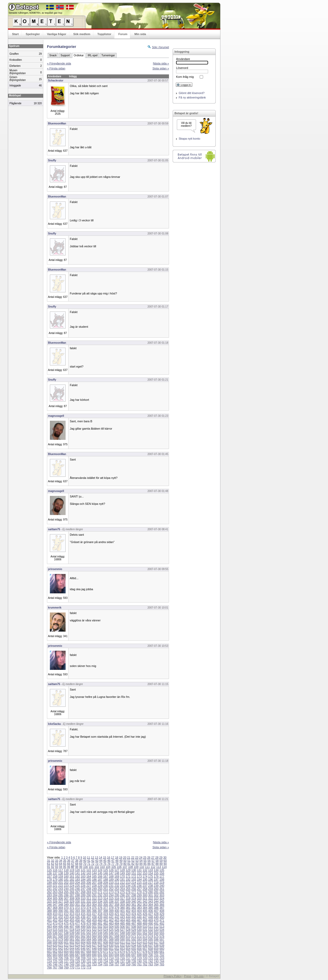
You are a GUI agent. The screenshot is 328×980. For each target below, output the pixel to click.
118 (66, 870)
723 (162, 958)
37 (73, 861)
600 (61, 942)
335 (105, 901)
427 (151, 914)
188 (105, 879)
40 (85, 861)
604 (83, 942)
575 (156, 936)
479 (89, 923)
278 (139, 892)
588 (111, 939)
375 (94, 908)
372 (77, 908)
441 (111, 917)
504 (111, 927)
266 (72, 892)
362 (139, 905)
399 (111, 911)
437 (89, 917)
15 (104, 857)
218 (156, 883)
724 (49, 961)
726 (61, 961)
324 (162, 898)
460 (100, 920)
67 (73, 864)
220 (49, 886)
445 (134, 917)
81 (129, 864)
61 (49, 864)
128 (122, 870)
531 (145, 930)
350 (72, 905)
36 (69, 861)
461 (105, 920)
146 (105, 873)
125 (105, 870)
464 (122, 920)
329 (72, 901)
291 (94, 895)
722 (156, 958)
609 (111, 942)
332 (89, 901)
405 (145, 911)
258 (145, 889)
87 (153, 864)
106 (119, 867)
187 (100, 879)
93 (57, 867)
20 (125, 857)
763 (151, 964)
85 (145, 864)
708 (77, 958)
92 (52, 867)
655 (134, 949)
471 (162, 920)
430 (49, 917)
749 (72, 964)
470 (156, 920)
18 (117, 857)
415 (83, 914)
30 (165, 857)
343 (151, 901)
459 (94, 920)
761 (139, 964)
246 (77, 889)
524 (105, 930)
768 (61, 967)
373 (83, 908)
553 (151, 933)
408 (162, 911)
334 (100, 901)
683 (55, 955)
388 (49, 911)
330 (77, 901)
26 (149, 857)
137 (55, 873)
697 (134, 955)
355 (100, 905)
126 (111, 870)
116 (55, 870)
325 (49, 901)
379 (117, 908)
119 (72, 870)
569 (122, 936)
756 (111, 964)
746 (55, 964)
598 (49, 942)
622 (66, 945)
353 (89, 905)
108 (130, 867)
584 (89, 939)
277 (134, 892)
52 (133, 861)
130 (134, 870)
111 (147, 867)
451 (49, 920)
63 (57, 864)
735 (111, 961)
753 (94, 964)
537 (61, 933)
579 (61, 939)
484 (117, 923)
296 (122, 895)
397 (100, 911)
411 (61, 914)
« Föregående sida (59, 63)
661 (49, 952)
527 (122, 930)
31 (49, 861)
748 (66, 964)
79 (121, 864)
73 (97, 864)
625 (83, 945)
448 (151, 917)
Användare (183, 59)
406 (151, 911)
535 (49, 933)
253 (117, 889)
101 (91, 867)
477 (77, 923)
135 (162, 870)
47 (113, 861)
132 (145, 870)
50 (125, 861)
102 (97, 867)
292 (100, 895)
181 (66, 879)
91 (49, 867)
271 (100, 892)
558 (61, 936)
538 (66, 933)
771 (77, 967)
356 (105, 905)
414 (77, 914)
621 (61, 945)
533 (156, 930)
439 (100, 917)
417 (94, 914)
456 (77, 920)
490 (151, 923)
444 (128, 917)
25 (145, 857)
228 (94, 886)
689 (89, 955)
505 (117, 927)
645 (77, 949)
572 (139, 936)
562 (83, 936)
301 (151, 895)
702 (162, 955)
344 (156, 901)
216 (145, 883)
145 (100, 873)
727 (66, 961)
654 (128, 949)
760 (134, 964)
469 (151, 920)
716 (122, 958)
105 (114, 867)
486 (128, 923)
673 (117, 952)
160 (66, 876)
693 (111, 955)
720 (145, 958)
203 (72, 883)
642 (61, 949)
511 (151, 927)
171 (128, 876)
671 (105, 952)
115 (49, 870)
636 (145, 945)
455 (72, 920)
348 (61, 905)
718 (134, 958)
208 (100, 883)
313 (100, 898)
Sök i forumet (160, 47)
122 (89, 870)
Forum (123, 34)
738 (128, 961)
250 (100, 889)
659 (156, 949)
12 (93, 857)
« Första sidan (56, 68)
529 (134, 930)
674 (122, 952)
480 (94, 923)
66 (69, 864)
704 (55, 958)
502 (100, 927)
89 (161, 864)
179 (55, 879)
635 (139, 945)
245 (72, 889)
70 (85, 864)
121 (83, 870)
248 (89, 889)
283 (49, 895)
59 (161, 861)
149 (122, 873)
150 (128, 873)
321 (145, 898)
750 (77, 964)
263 (55, 892)
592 (134, 939)
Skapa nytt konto (189, 139)
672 (111, 952)
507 (128, 927)
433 (66, 917)
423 (128, 914)
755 (105, 964)
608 (105, 942)
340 (134, 901)
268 (83, 892)
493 (49, 927)
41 (89, 861)
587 (105, 939)
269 (89, 892)
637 (151, 945)
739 (134, 961)
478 (83, 923)
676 (134, 952)
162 (77, 876)
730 (83, 961)
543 (94, 933)
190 (117, 879)
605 (89, 942)
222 (61, 886)
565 (100, 936)
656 (139, 949)
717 (128, 958)
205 (83, 883)
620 (55, 945)
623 (72, 945)
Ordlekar (79, 55)
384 (145, 908)
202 (66, 883)
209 (105, 883)
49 (121, 861)
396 (94, 911)
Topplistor (104, 34)
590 (122, 939)
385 (151, 908)
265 (66, 892)
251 (105, 889)
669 (94, 952)
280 (151, 892)
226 (83, 886)
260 (156, 889)
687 (77, 955)
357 (111, 905)
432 (61, 917)
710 (89, 958)
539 (72, 933)
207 (94, 883)
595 (151, 939)
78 (117, 864)
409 (49, 914)
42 (93, 861)
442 (117, 917)
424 (134, 914)
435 (77, 917)
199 (49, 883)
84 (141, 864)
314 (105, 898)
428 (156, 914)
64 (61, 864)
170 (122, 876)
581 (72, 939)
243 (61, 889)
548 (122, 933)
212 (122, 883)
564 (94, 936)
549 (128, 933)
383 (139, 908)
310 (83, 898)
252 (111, 889)
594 (145, 939)
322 (151, 898)
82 (133, 864)
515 (55, 930)
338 (122, 901)
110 (142, 867)
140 (72, 873)
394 (83, 911)
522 (94, 930)
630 (111, 945)
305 (55, 898)
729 (77, 961)
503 (105, 927)
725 (55, 961)
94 (61, 867)
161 (72, 876)
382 (134, 908)
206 (89, 883)
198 (162, 879)
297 (128, 895)
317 (122, 898)
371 (72, 908)
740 (139, 961)
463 (117, 920)
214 (134, 883)
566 (105, 936)
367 (49, 908)
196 (151, 879)
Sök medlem (82, 34)
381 (128, 908)
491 (156, 923)
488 (139, 923)
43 (97, 861)
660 (162, 949)
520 (83, 930)
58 (157, 861)
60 (165, 861)
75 (105, 864)
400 (117, 911)
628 (100, 945)
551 (139, 933)
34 (61, 861)
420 (111, 914)
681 (162, 952)
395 (89, 911)
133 (151, 870)
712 (100, 958)
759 (128, 964)
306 (61, 898)
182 (72, 879)
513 (162, 927)
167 (105, 876)
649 (100, 949)
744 (162, 961)
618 (162, 942)
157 (49, 876)
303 (162, 895)
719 (139, 958)
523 (100, 930)
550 (134, 933)
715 (117, 958)
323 (156, 898)
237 (145, 886)
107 (125, 867)
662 (55, 952)
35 (65, 861)
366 (162, 905)
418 (100, 914)
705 (61, 958)
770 (72, 967)
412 (66, 914)
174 (145, 876)
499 (83, 927)
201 (61, 883)
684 (61, 955)
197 (156, 879)
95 (65, 867)
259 (151, 889)
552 (145, 933)
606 (94, 942)
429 (162, 914)
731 (89, 961)
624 (77, 945)
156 (162, 873)
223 (66, 886)
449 (156, 917)
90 (165, 864)
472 (49, 923)
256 (134, 889)
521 (89, 930)
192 (128, 879)
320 (139, 898)
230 (105, 886)
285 (61, 895)
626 (89, 945)
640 (49, 949)
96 (69, 867)
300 (145, 895)
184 (83, 879)
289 (83, 895)
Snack (53, 55)
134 (156, 870)
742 (151, 961)
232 (117, 886)
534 (162, 930)
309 (77, 898)
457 (83, 920)
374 (89, 908)
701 (156, 955)
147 (111, 873)
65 (65, 864)
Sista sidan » (161, 68)
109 (136, 867)
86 (149, 864)
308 (72, 898)
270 (94, 892)
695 (122, 955)
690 (94, 955)
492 (162, 923)
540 (77, 933)
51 (129, 861)
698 (139, 955)
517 (66, 930)
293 (105, 895)
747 (61, 964)
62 (52, 864)
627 (94, 945)
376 (100, 908)
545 (105, 933)
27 (153, 857)
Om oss (199, 976)
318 (128, 898)
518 (72, 930)
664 (66, 952)
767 (55, 967)
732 (94, 961)
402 (128, 911)
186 (94, 879)
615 (145, 942)
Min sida (140, 34)
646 (83, 949)
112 (153, 867)
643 (66, 949)
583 (83, 939)
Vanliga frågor (57, 34)
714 (111, 958)
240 (162, 886)
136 (49, 873)
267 (77, 892)
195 (145, 879)
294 (111, 895)
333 (94, 901)
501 (94, 927)
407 (156, 911)
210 (111, 883)
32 (52, 861)
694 (117, 955)
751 (83, 964)
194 (139, 879)
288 (77, 895)
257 (139, 889)
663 (61, 952)
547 (117, 933)
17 (113, 857)
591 (128, 939)
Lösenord (182, 68)
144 (94, 873)
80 (125, 864)
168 (111, 876)
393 (77, 911)
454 (66, 920)
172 (134, 876)
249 (94, 889)
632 (122, 945)
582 (77, 939)
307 (66, 898)
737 (122, 961)
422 (122, 914)
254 (122, 889)
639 (162, 945)
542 (89, 933)
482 (105, 923)
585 (94, 939)
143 (89, 873)
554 (156, 933)
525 (111, 930)
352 (83, 905)
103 (102, 867)
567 (111, 936)
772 (83, 967)
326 (55, 901)
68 (77, 864)
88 (157, 864)
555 (162, 933)
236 (139, 886)
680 (156, 952)
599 (55, 942)
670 (100, 952)
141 (77, 873)
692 (105, 955)
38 (77, 861)
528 (128, 930)
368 (55, 908)
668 (89, 952)
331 (83, 901)
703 (49, 958)
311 (89, 898)
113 (158, 867)
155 (156, 873)
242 (55, 889)
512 (156, 927)
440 (105, 917)
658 (151, 949)
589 (117, 939)
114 (164, 867)
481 (100, 923)
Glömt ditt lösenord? (192, 93)
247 (83, 889)
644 (72, 949)
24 (141, 857)
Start (15, 34)
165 (94, 876)
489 (145, 923)
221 (55, 886)
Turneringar (108, 55)
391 (66, 911)
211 (117, 883)
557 (55, 936)
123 (94, 870)
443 (122, 917)
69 (81, 864)
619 (49, 945)
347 (55, 905)
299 (139, 895)
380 (122, 908)
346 (49, 905)
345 (162, 901)
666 (77, 952)
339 (128, 901)
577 (49, 939)
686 (72, 955)
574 (151, 936)
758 (122, 964)
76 (109, 864)
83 (137, 864)
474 (61, 923)
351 (77, 905)
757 (117, 964)
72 (93, 864)
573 (145, 936)
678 (145, 952)
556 (49, 936)
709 (83, 958)
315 (111, 898)
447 (145, 917)
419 (105, 914)
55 (145, 861)
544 (100, 933)
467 (139, 920)
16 (109, 857)
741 (145, 961)
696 (128, 955)
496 (66, 927)
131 (139, 870)
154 (151, 873)
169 (117, 876)
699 (145, 955)
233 (122, 886)
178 (49, 879)
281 (156, 892)
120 (77, 870)
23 (137, 857)
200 (55, 883)
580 (66, 939)
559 (66, 936)
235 (134, 886)
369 (61, 908)
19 (121, 857)
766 (49, 967)
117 (61, 870)
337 (117, 901)
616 (151, 942)
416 (89, 914)
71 (89, 864)
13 (97, 857)
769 (66, 967)
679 (151, 952)
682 (49, 955)
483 (111, 923)
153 (145, 873)
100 (86, 867)
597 (162, 939)
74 (101, 864)
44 (101, 861)
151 (134, 873)
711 (94, 958)
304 (49, 898)
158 (55, 876)
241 (49, 889)
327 (61, 901)
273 (111, 892)
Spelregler (33, 34)
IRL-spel (92, 55)
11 (88, 857)
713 (105, 958)
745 (49, 964)
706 (66, 958)
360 (128, 905)
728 (72, 961)
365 (156, 905)
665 (72, 952)
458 (89, 920)
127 (117, 870)
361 (134, 905)
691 (100, 955)
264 (61, 892)
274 (117, 892)
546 (111, 933)
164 (89, 876)
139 (66, 873)
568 (117, 936)
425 (139, 914)
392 (72, 911)
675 (128, 952)
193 (134, 879)
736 (117, 961)
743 (156, 961)
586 (100, 939)
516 (61, 930)
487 (134, 923)
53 (137, 861)
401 (122, 911)
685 (66, 955)
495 (61, 927)
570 (128, 936)
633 (128, 945)
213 (128, 883)
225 (77, 886)
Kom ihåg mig (185, 77)
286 (66, 895)
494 (55, 927)
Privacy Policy (172, 976)
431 (55, 917)
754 (100, 964)
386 (156, 908)
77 (113, 864)
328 (66, 901)
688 (83, 955)
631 (117, 945)
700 (151, 955)
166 (100, 876)
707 (72, 958)
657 (145, 949)
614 (139, 942)
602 (72, 942)
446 (139, 917)
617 (156, 942)
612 (128, 942)
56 (149, 861)
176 (156, 876)
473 (55, 923)
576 (162, 936)
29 (161, 857)
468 (145, 920)
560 (72, 936)
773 (89, 967)
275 (122, 892)
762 (145, 964)
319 (134, 898)
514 (49, 930)
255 (128, 889)
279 (145, 892)
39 (81, 861)
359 (122, 905)
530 (139, 930)
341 (139, 901)
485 (122, 923)
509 (139, 927)
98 (77, 867)
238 (151, 886)
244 (66, 889)
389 (55, 911)
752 (89, 964)
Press (188, 976)
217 (151, 883)
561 (77, 936)
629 (105, 945)
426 (145, 914)
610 (117, 942)
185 (89, 879)
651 (111, 949)
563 (89, 936)
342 (145, 901)
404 (139, 911)
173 (139, 876)
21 (129, 857)
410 (55, 914)
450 (162, 917)
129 (128, 870)
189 (111, 879)
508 (134, 927)
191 (122, 879)
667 (83, 952)
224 (72, 886)
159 (61, 876)
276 (128, 892)
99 (81, 867)
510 (145, 927)
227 (89, 886)
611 (122, 942)
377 (105, 908)
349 (66, 905)
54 (141, 861)
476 (72, 923)
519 (77, 930)
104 (108, 867)
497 (72, 927)
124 (100, 870)
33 (57, 861)
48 (117, 861)
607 (100, 942)
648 (94, 949)
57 (153, 861)
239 (156, 886)
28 (157, 857)
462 (111, 920)
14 (100, 857)
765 (162, 964)
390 (61, 911)
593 (139, 939)
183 (77, 879)
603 (77, 942)
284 (55, 895)
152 (139, 873)
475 (66, 923)
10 (84, 857)
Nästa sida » (161, 63)
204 (77, 883)
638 (156, 945)
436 (83, 917)
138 (61, 873)
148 (117, 873)
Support (65, 55)
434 (72, 917)
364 (151, 905)
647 (89, 949)
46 (109, 861)
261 (162, 889)
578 (55, 939)
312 (94, 898)
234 (128, 886)
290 (89, 895)
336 (111, 901)
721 (151, 958)
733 (100, 961)
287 (72, 895)
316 (117, 898)
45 (105, 861)
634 (134, 945)
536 (55, 933)
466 (134, 920)
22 (133, 857)
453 (61, 920)
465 (128, 920)
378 (111, 908)
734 (105, 961)
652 (117, 949)
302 (156, 895)
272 (105, 892)
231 (111, 886)
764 (156, 964)
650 (105, 949)
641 (55, 949)
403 (134, 911)
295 (117, 895)
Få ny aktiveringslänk (192, 97)
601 (66, 942)
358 (117, 905)
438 (94, 917)
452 (55, 920)
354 (94, 905)
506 (122, 927)
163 (83, 876)
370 (66, 908)
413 (72, 914)
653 (122, 949)
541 (83, 933)
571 (134, 936)
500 (89, 927)
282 (162, 892)
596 (156, 939)
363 (145, 905)
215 (139, 883)
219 (162, 883)
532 (151, 930)
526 (117, 930)
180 (61, 879)
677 (139, 952)
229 (100, 886)
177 (162, 876)
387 (162, 908)
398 (105, 911)
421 (117, 914)
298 (134, 895)
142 (83, 873)
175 (151, 876)
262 (49, 892)
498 (77, 927)
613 (134, 942)
